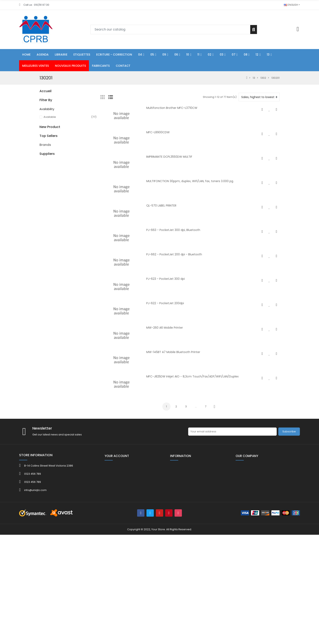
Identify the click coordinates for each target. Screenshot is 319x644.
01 (41, 106)
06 (41, 127)
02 (41, 154)
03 (41, 161)
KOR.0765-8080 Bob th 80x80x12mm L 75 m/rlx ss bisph (79, 457)
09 (41, 134)
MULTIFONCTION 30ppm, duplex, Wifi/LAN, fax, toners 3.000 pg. (190, 181)
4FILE (43, 516)
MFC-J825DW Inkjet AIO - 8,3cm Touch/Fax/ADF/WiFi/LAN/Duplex (192, 376)
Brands (45, 499)
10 (41, 140)
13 (41, 189)
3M (41, 511)
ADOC (43, 525)
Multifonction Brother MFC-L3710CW (172, 108)
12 (41, 182)
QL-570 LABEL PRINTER (161, 206)
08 (41, 175)
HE (41, 203)
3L (41, 506)
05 (41, 120)
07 (41, 168)
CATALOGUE (47, 272)
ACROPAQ (46, 521)
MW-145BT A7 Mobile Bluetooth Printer (173, 352)
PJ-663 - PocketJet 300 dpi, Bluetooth (173, 230)
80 (41, 196)
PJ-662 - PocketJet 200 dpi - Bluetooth (174, 254)
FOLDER (44, 99)
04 (41, 113)
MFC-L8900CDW (158, 132)
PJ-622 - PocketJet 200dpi (165, 303)
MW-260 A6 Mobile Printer (165, 328)
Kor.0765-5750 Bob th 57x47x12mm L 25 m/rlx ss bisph (78, 482)
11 (40, 147)
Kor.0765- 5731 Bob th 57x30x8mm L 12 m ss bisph (77, 428)
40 (41, 258)
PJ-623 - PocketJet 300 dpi (166, 279)
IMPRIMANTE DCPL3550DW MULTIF (169, 157)
